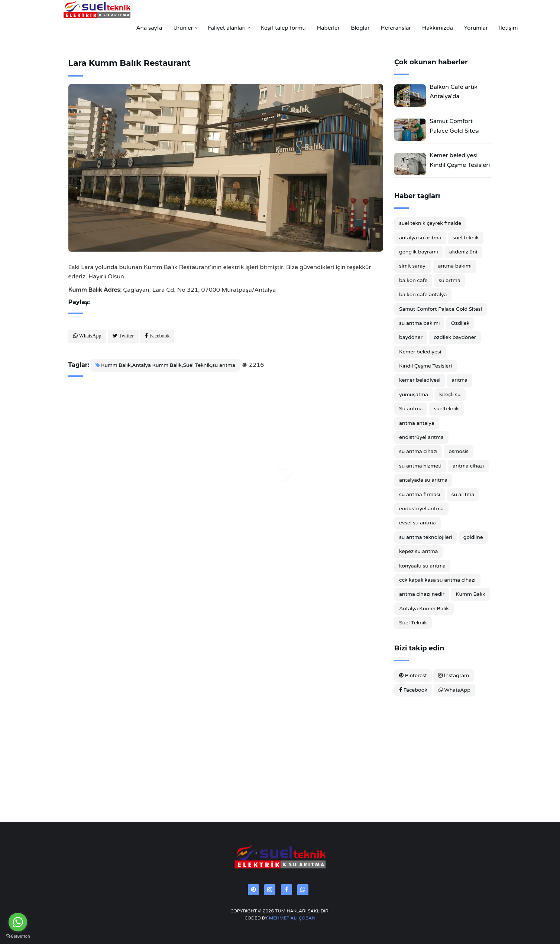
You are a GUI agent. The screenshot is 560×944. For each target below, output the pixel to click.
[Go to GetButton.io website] (18, 936)
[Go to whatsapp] (18, 922)
